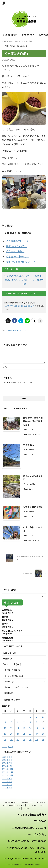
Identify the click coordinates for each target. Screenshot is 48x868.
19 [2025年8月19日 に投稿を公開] (11, 734)
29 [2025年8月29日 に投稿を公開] (30, 739)
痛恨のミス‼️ (8, 638)
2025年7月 (7, 784)
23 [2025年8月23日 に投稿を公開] (37, 734)
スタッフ (28, 276)
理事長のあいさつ (28, 35)
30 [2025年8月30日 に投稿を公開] (37, 739)
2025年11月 (7, 772)
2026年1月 (7, 766)
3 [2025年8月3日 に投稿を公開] (43, 716)
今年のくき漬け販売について (21, 261)
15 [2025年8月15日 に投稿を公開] (30, 728)
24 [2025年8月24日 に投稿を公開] (43, 734)
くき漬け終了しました (18, 241)
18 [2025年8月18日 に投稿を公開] (5, 734)
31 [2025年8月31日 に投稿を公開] (43, 739)
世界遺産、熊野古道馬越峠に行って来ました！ (33, 421)
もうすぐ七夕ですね (33, 507)
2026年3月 (7, 760)
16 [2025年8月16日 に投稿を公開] (37, 728)
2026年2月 (7, 763)
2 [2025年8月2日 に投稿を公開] (37, 716)
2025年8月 (7, 781)
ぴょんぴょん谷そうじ (12, 631)
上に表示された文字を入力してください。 (20, 383)
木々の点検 (28, 445)
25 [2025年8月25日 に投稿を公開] (5, 739)
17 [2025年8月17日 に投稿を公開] (43, 728)
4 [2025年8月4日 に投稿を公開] (5, 722)
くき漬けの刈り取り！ (18, 256)
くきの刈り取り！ (15, 251)
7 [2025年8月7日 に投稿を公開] (24, 722)
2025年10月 (7, 775)
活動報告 (10, 805)
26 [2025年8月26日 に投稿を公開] (11, 739)
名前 (5, 367)
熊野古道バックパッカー (17, 280)
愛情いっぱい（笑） (16, 246)
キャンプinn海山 (12, 276)
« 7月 (4, 746)
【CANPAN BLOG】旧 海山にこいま (19, 306)
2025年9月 (7, 778)
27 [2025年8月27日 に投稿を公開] (18, 739)
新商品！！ (7, 617)
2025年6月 (7, 788)
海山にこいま (22, 330)
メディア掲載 (32, 805)
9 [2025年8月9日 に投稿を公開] (37, 722)
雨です (5, 624)
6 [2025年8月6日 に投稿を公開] (18, 722)
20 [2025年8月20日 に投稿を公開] (18, 734)
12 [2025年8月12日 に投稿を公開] (11, 728)
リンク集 (26, 808)
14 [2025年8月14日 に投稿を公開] (24, 728)
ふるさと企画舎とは (10, 35)
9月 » (11, 746)
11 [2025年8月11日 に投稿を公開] (5, 728)
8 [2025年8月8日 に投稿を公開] (30, 722)
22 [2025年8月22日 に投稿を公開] (30, 734)
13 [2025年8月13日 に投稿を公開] (18, 728)
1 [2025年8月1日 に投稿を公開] (30, 716)
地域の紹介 (20, 805)
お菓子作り (7, 610)
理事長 (38, 276)
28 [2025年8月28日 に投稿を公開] (24, 739)
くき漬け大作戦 (10, 330)
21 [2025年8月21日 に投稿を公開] (24, 734)
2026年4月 (7, 757)
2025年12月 (7, 769)
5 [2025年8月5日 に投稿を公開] (11, 722)
